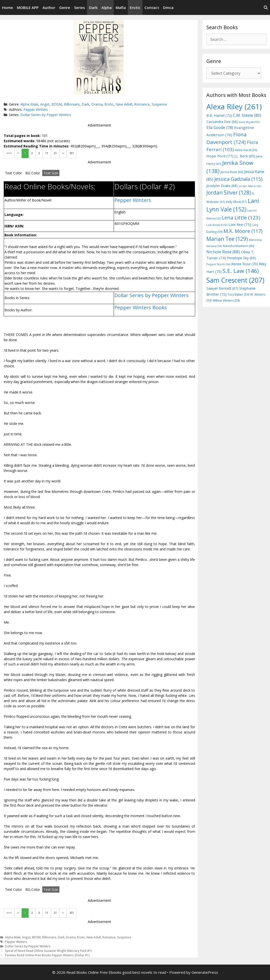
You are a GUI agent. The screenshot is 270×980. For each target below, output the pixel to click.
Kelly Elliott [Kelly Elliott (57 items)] (236, 202)
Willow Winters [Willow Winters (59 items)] (226, 300)
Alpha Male (29, 104)
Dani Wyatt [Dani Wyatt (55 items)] (249, 122)
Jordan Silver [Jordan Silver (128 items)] (229, 192)
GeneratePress (205, 972)
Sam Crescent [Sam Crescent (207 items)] (235, 280)
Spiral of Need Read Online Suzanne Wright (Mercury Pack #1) (48, 951)
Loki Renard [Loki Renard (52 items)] (217, 225)
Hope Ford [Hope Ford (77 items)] (220, 156)
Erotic (135, 7)
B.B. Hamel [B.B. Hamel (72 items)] (219, 115)
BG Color (33, 173)
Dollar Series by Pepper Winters (46, 115)
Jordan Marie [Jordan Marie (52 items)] (250, 186)
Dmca (168, 7)
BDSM (57, 104)
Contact (152, 7)
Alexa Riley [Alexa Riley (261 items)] (234, 107)
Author (49, 7)
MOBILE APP (28, 7)
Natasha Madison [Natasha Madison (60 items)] (238, 246)
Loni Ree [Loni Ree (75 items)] (240, 224)
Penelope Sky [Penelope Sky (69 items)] (241, 258)
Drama (97, 104)
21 (55, 153)
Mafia (121, 7)
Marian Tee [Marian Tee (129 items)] (227, 239)
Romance (142, 104)
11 (47, 153)
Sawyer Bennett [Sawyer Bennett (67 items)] (222, 288)
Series (80, 7)
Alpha (107, 7)
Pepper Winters (36, 109)
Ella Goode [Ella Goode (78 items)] (220, 128)
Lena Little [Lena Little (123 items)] (241, 217)
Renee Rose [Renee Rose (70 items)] (245, 264)
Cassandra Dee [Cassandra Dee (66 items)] (222, 122)
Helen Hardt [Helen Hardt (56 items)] (246, 150)
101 (72, 153)
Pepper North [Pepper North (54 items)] (218, 264)
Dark (93, 7)
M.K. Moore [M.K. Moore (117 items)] (243, 231)
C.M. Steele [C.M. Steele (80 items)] (247, 115)
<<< (9, 153)
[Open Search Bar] (266, 7)
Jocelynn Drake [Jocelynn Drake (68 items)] (222, 186)
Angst (45, 104)
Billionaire (72, 104)
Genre (65, 7)
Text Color (13, 173)
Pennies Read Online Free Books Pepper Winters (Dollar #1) (47, 955)
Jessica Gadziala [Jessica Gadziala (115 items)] (238, 179)
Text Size (51, 173)
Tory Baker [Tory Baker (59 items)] (238, 294)
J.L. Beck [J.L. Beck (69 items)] (245, 156)
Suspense (159, 104)
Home (7, 7)
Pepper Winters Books (141, 307)
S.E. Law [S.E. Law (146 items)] (241, 271)
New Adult (124, 104)
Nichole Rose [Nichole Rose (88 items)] (223, 252)
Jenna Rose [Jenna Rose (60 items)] (232, 172)
